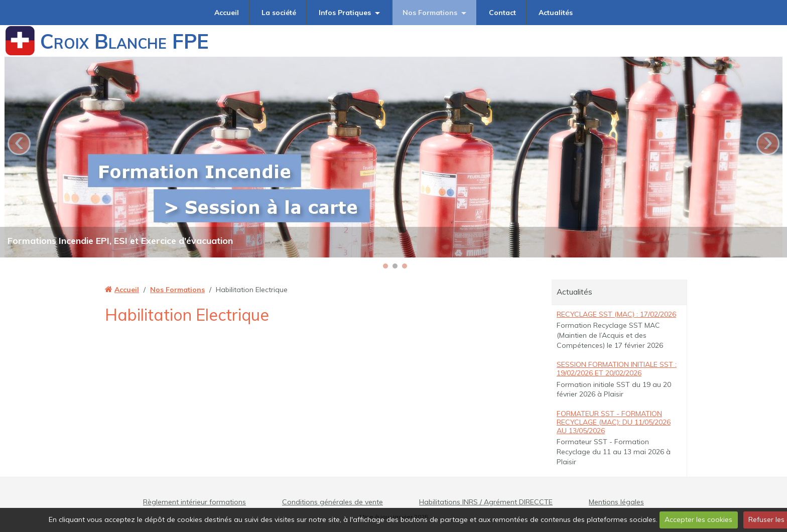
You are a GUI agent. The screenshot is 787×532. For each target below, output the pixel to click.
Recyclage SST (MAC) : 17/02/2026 (616, 314)
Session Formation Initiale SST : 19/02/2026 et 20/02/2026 (617, 369)
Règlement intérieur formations (194, 502)
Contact (502, 13)
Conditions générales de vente (333, 502)
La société (279, 13)
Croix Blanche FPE (124, 41)
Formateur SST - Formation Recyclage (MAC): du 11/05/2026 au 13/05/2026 (614, 422)
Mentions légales (616, 502)
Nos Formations (430, 13)
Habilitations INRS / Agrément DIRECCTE (486, 502)
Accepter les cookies (698, 519)
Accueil (227, 13)
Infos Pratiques (345, 13)
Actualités (556, 13)
